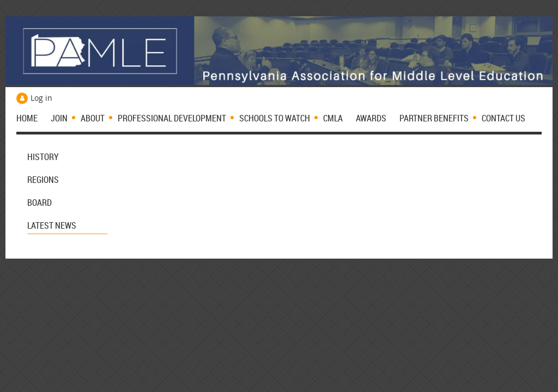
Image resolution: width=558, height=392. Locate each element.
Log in (41, 98)
